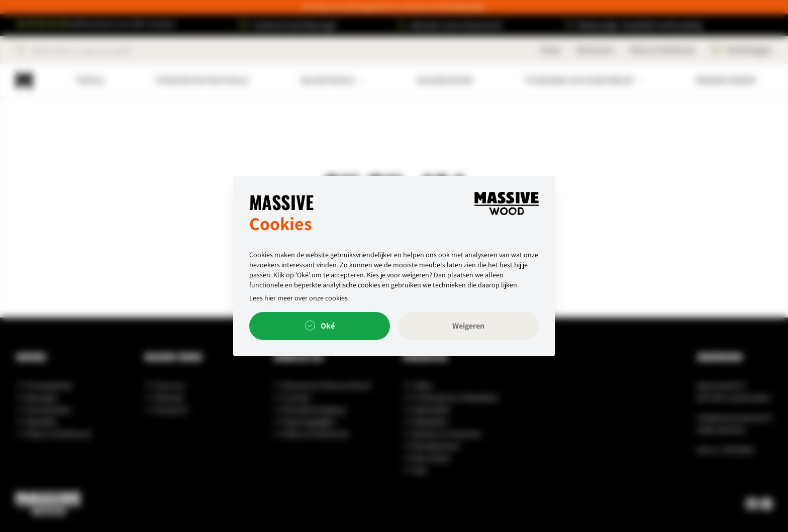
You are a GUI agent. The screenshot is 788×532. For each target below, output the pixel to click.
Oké (320, 326)
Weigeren (468, 326)
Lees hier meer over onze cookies (299, 298)
